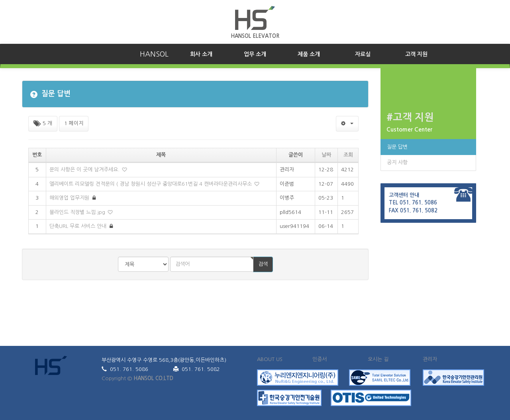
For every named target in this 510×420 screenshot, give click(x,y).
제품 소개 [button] (309, 54)
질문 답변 (397, 147)
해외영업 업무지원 (70, 198)
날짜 (326, 155)
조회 (348, 155)
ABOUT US (270, 359)
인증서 (320, 359)
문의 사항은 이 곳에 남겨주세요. (85, 170)
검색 (263, 264)
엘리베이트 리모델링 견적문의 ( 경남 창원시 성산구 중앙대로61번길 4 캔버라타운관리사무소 (151, 184)
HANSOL (154, 54)
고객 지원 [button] (416, 54)
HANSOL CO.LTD (153, 378)
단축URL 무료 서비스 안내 (79, 226)
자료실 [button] (363, 54)
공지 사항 (397, 162)
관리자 (430, 359)
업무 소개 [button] (255, 54)
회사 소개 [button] (209, 53)
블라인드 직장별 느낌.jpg (78, 212)
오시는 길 (378, 359)
